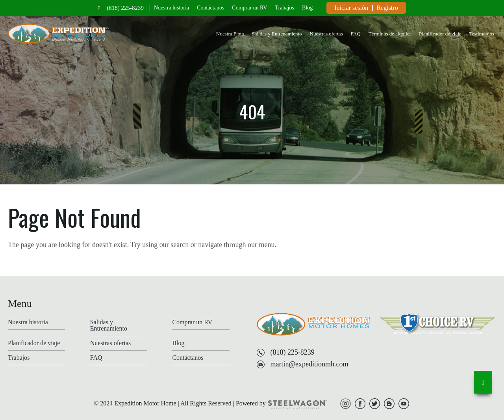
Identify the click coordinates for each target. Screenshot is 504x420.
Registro (387, 8)
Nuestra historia (171, 8)
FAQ (356, 34)
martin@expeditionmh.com (309, 364)
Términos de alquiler (390, 34)
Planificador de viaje (440, 34)
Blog (307, 8)
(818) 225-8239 (125, 8)
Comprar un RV (249, 8)
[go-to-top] (483, 382)
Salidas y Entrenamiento (277, 34)
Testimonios (482, 34)
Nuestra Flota (230, 34)
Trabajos (284, 8)
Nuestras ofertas (326, 34)
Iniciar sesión (351, 8)
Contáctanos (210, 8)
